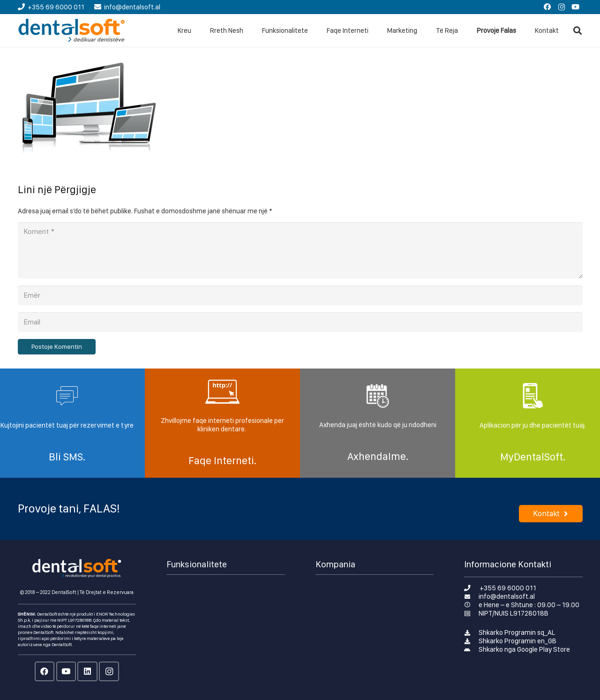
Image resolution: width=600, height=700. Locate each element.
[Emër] (300, 295)
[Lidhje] (72, 30)
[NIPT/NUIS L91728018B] (471, 613)
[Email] (300, 322)
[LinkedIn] (87, 672)
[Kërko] (577, 30)
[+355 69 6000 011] (472, 588)
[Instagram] (562, 7)
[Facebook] (547, 7)
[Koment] (300, 250)
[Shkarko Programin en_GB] (471, 641)
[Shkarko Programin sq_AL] (471, 632)
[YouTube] (576, 7)
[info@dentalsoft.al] (471, 596)
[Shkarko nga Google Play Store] (471, 649)
